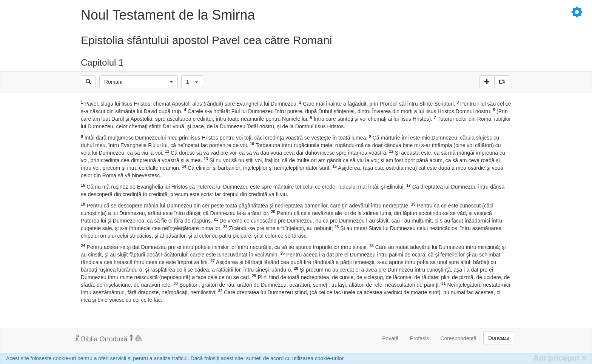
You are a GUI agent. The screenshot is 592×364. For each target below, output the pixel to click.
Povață (390, 338)
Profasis (420, 338)
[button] (139, 82)
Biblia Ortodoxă (108, 339)
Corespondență (458, 338)
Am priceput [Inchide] (560, 358)
